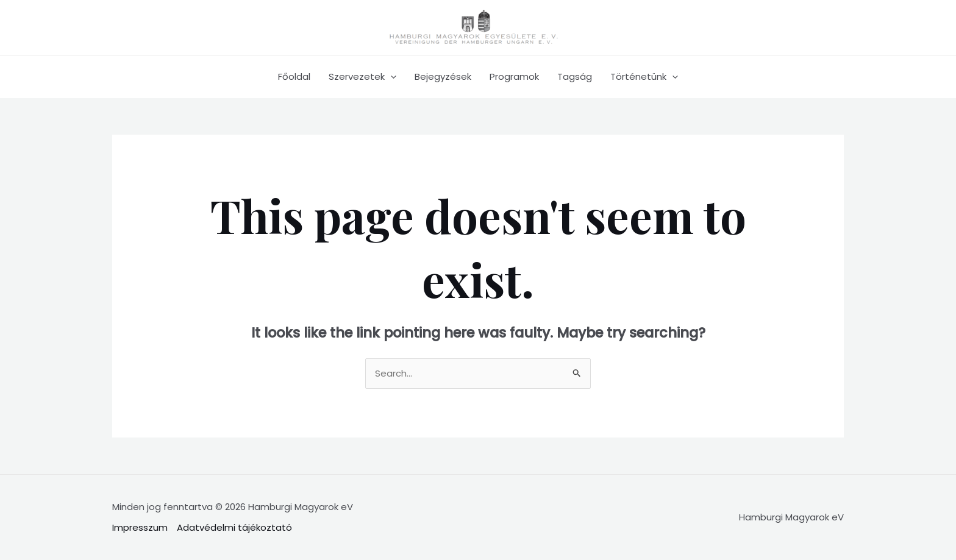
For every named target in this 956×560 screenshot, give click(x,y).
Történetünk (644, 77)
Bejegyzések (443, 76)
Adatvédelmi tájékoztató (234, 527)
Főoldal (294, 76)
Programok (514, 76)
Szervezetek (362, 77)
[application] (391, 77)
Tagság (575, 76)
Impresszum (140, 527)
